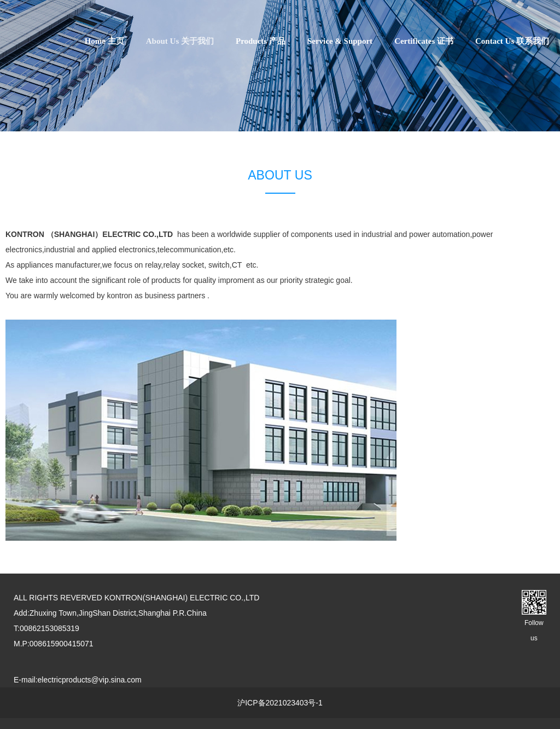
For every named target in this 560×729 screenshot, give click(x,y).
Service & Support (340, 41)
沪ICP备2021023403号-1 (280, 703)
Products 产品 (261, 41)
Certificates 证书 (424, 41)
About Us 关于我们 (180, 41)
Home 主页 (104, 41)
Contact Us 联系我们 (512, 41)
